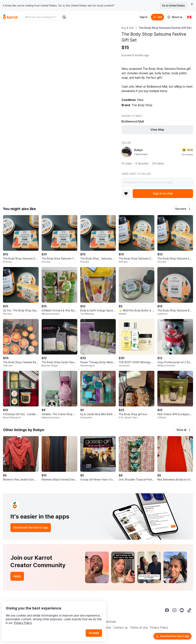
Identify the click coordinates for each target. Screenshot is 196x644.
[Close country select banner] (192, 4)
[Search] (64, 17)
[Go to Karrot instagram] (174, 610)
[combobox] (42, 17)
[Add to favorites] (126, 194)
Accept (96, 625)
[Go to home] (10, 17)
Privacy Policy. (50, 615)
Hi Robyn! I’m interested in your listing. (157, 182)
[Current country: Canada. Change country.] (189, 17)
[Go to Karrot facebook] (167, 610)
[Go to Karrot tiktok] (189, 610)
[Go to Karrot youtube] (182, 610)
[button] (183, 209)
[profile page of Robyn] (127, 152)
